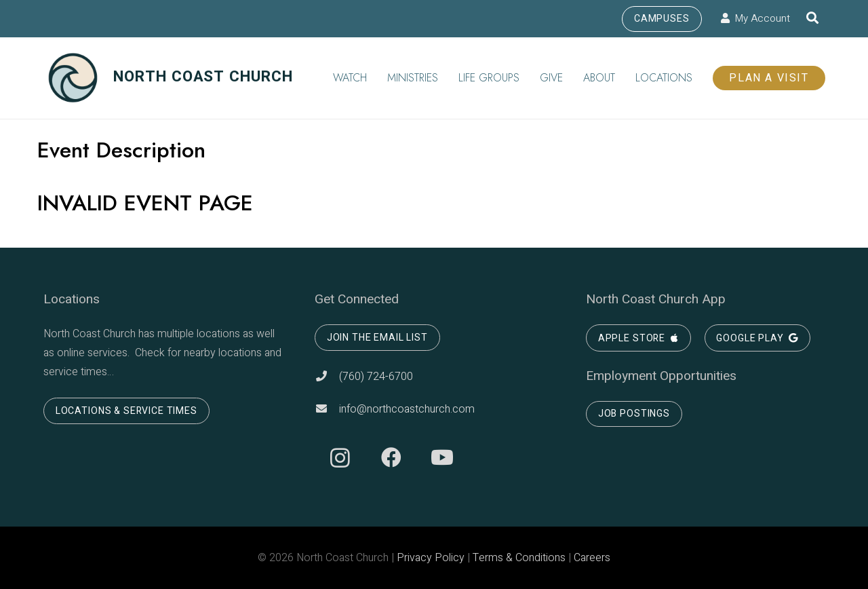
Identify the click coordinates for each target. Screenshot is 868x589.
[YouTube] (442, 458)
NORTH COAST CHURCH (170, 77)
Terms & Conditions (519, 558)
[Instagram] (340, 458)
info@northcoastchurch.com (395, 409)
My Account (755, 18)
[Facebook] (391, 458)
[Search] (812, 19)
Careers (592, 558)
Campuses (662, 19)
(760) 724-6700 (364, 377)
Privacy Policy (431, 558)
